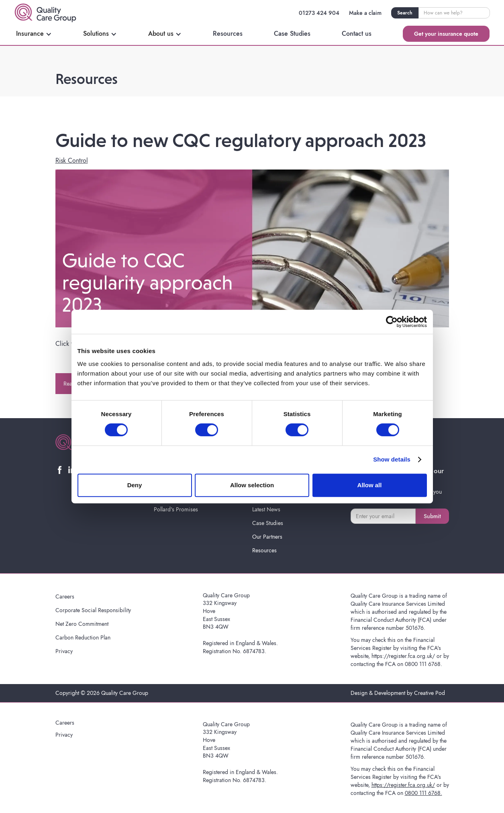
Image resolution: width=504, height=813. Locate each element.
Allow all (370, 485)
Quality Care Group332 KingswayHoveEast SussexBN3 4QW (226, 611)
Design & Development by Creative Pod (398, 693)
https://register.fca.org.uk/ (403, 656)
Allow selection (252, 485)
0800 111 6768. (423, 664)
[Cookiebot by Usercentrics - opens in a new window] (392, 322)
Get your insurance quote (446, 34)
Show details (392, 459)
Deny (135, 485)
